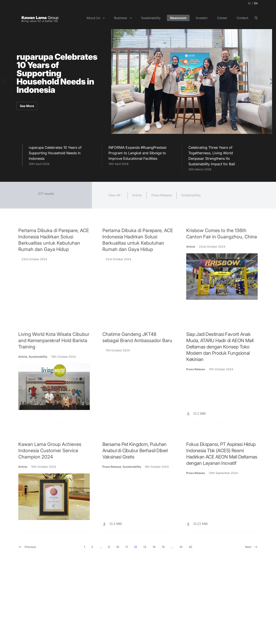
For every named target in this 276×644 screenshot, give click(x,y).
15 (163, 547)
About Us (93, 18)
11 (127, 547)
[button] (5, 81)
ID (249, 3)
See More (27, 106)
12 (136, 547)
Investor (202, 18)
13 (145, 547)
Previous (27, 547)
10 (118, 547)
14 (154, 547)
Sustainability (151, 18)
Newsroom (178, 18)
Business (121, 18)
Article (137, 195)
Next (251, 547)
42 (191, 547)
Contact (242, 18)
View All (114, 195)
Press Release (162, 195)
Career (222, 18)
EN (256, 3)
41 (181, 547)
